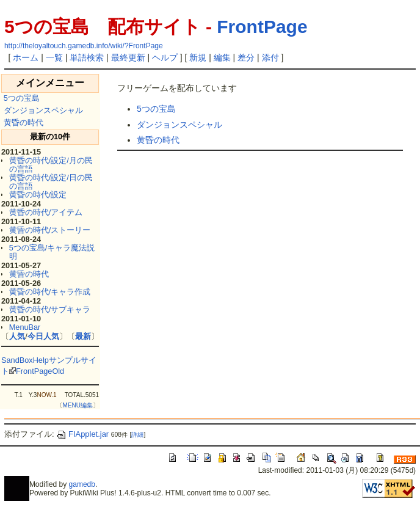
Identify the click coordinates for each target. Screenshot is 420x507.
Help (41, 360)
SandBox (17, 360)
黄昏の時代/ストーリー (50, 230)
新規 (198, 57)
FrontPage (262, 27)
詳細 (137, 435)
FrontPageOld (40, 371)
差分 (246, 57)
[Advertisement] (260, 187)
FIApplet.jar (82, 434)
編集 (222, 57)
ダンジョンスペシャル (43, 110)
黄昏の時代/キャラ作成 (50, 292)
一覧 (54, 57)
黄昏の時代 (24, 122)
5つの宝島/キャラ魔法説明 (52, 252)
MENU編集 (78, 405)
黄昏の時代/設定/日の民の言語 (51, 182)
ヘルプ (165, 57)
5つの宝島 (22, 98)
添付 (270, 57)
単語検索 (87, 57)
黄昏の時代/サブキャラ (50, 309)
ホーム (26, 57)
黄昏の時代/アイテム (46, 212)
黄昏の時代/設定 (38, 195)
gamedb (82, 484)
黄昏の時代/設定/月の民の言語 (51, 165)
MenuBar (25, 327)
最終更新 (128, 57)
